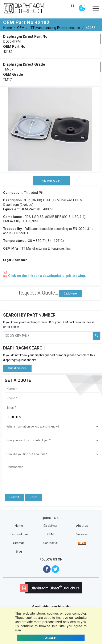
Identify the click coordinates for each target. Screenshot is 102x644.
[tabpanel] (50, 129)
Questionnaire (17, 368)
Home (8, 28)
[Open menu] (96, 8)
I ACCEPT (51, 638)
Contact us (50, 543)
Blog (19, 551)
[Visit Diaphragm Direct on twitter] (55, 569)
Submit (14, 497)
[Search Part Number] (97, 336)
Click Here (70, 293)
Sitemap (19, 543)
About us (82, 526)
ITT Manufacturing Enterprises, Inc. (55, 28)
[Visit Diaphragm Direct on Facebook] (47, 569)
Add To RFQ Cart (51, 181)
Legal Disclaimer (17, 260)
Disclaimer (50, 526)
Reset (34, 497)
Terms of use (19, 534)
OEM (21, 28)
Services (82, 534)
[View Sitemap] (82, 543)
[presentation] (29, 481)
